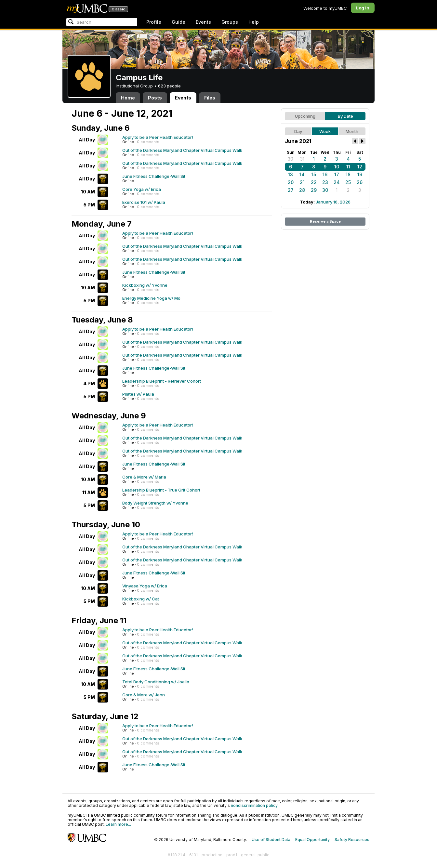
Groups (230, 22)
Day (298, 131)
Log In (363, 8)
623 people (169, 86)
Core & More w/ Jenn (144, 695)
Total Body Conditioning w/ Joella (156, 682)
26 (360, 182)
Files (210, 98)
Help (254, 22)
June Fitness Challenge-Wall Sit (154, 176)
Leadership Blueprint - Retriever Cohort (162, 381)
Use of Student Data (271, 840)
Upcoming (305, 116)
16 (325, 174)
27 (291, 190)
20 (291, 182)
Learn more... (118, 824)
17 (337, 174)
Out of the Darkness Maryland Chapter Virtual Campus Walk (182, 150)
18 (348, 174)
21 (302, 182)
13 (291, 174)
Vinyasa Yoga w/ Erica (145, 586)
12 (360, 167)
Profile (154, 22)
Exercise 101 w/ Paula (144, 202)
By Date (345, 116)
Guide (179, 22)
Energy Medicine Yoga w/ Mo (151, 298)
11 (348, 167)
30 (291, 159)
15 (314, 174)
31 (302, 159)
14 (302, 174)
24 (337, 182)
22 (314, 182)
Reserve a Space (325, 221)
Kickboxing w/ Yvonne (145, 285)
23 (325, 182)
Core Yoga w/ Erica (142, 189)
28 (302, 190)
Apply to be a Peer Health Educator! (158, 137)
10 (337, 167)
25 (348, 182)
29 (314, 190)
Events (203, 22)
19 (360, 174)
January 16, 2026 (333, 202)
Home (128, 98)
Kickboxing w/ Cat (141, 599)
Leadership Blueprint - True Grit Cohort (161, 490)
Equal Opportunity (312, 840)
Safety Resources (352, 840)
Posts (155, 98)
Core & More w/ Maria (144, 477)
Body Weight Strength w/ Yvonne (155, 503)
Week (325, 131)
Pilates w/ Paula (138, 394)
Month (352, 131)
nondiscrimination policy (254, 805)
